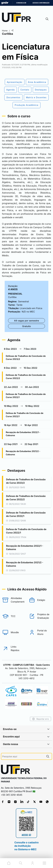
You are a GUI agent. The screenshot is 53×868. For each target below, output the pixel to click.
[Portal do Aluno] (40, 632)
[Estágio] (40, 600)
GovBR (5, 3)
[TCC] (13, 616)
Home (5, 31)
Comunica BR (21, 3)
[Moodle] (13, 632)
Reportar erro (40, 719)
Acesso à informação (41, 3)
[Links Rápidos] (13, 649)
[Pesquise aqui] (23, 757)
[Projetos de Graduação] (40, 616)
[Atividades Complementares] (13, 600)
